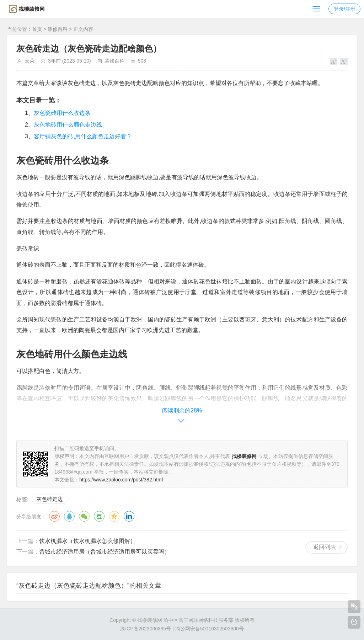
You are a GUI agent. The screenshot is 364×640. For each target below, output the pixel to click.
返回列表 (325, 547)
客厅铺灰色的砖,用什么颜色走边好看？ (83, 136)
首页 (37, 29)
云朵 (30, 61)
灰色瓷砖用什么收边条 (62, 113)
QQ (69, 516)
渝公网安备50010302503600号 (210, 629)
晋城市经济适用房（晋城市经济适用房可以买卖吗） (105, 552)
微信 (84, 516)
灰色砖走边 (50, 499)
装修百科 (58, 29)
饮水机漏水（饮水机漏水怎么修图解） (87, 541)
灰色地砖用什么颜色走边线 (68, 125)
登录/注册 (344, 9)
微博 (54, 516)
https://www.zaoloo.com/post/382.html (121, 480)
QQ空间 (114, 516)
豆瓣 (99, 516)
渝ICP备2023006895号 (146, 629)
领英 (129, 516)
